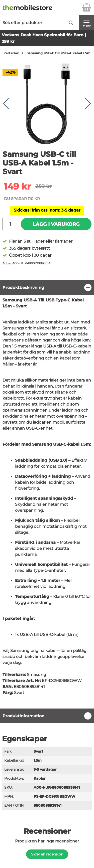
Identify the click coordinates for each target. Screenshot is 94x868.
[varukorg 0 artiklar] (86, 8)
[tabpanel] (47, 494)
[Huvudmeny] (86, 23)
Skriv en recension (47, 854)
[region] (47, 288)
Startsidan (11, 53)
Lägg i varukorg (56, 224)
